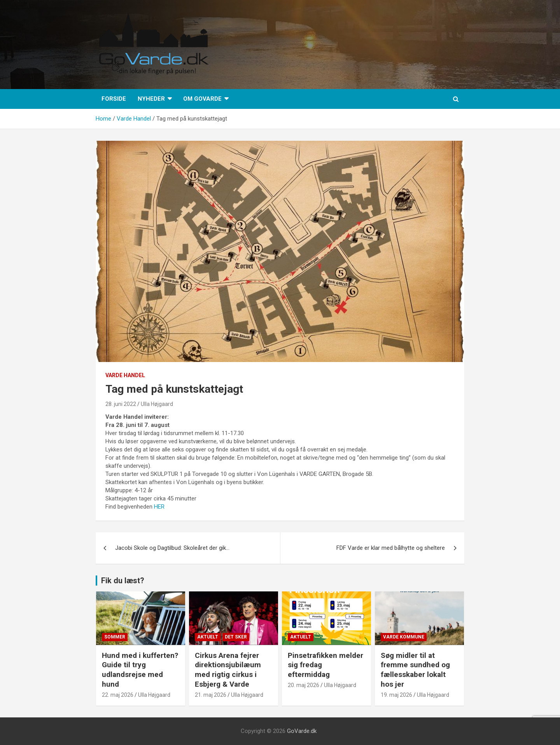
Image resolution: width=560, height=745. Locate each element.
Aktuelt (208, 637)
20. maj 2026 (304, 685)
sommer (115, 637)
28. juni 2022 (121, 404)
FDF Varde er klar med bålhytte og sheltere (391, 548)
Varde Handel (125, 375)
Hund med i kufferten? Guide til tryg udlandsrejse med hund (140, 670)
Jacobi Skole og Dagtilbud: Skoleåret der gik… (172, 548)
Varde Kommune (404, 637)
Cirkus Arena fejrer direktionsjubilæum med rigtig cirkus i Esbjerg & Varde (228, 670)
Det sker (236, 637)
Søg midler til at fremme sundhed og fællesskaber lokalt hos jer (415, 670)
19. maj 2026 (396, 695)
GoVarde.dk (302, 731)
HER (160, 507)
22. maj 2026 (118, 695)
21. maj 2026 (211, 695)
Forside (114, 99)
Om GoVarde (202, 99)
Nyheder (151, 99)
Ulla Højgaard (157, 404)
